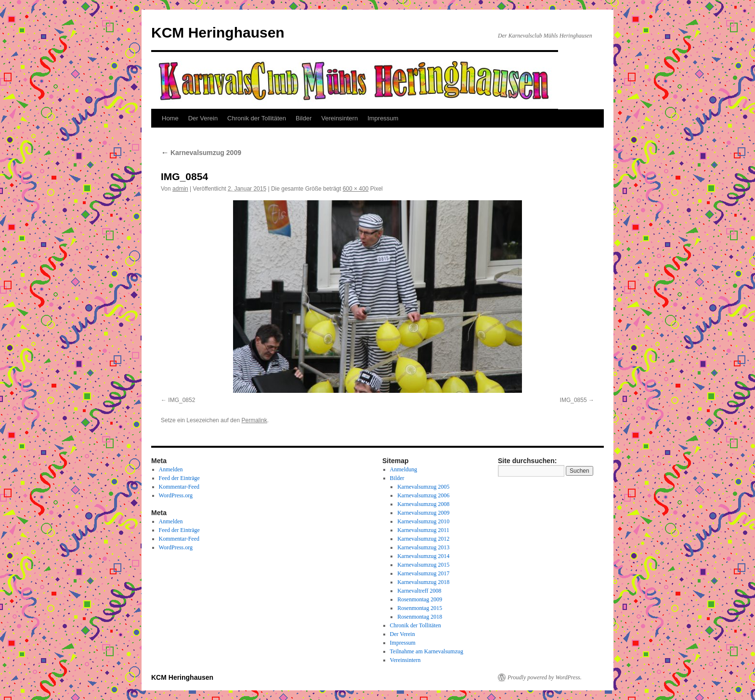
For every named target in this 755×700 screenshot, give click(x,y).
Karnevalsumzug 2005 (423, 487)
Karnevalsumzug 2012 (423, 539)
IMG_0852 (182, 400)
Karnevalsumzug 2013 (423, 547)
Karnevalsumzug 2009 (201, 153)
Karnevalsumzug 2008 (423, 504)
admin (180, 189)
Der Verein (203, 118)
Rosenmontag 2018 (420, 617)
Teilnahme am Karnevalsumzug (427, 651)
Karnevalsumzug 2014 (423, 556)
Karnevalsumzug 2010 (423, 521)
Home (170, 118)
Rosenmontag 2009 (420, 599)
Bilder (304, 118)
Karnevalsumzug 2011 (423, 530)
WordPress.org (176, 495)
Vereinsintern (339, 118)
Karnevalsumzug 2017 (423, 573)
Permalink (254, 420)
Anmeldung (404, 469)
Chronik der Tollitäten (257, 118)
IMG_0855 (573, 400)
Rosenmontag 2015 (420, 608)
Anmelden (171, 469)
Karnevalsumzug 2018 (423, 582)
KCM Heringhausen (218, 32)
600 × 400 (356, 189)
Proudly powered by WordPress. (545, 677)
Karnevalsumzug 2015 (423, 565)
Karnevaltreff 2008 (419, 591)
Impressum (383, 118)
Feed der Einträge (179, 478)
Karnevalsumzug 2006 (423, 495)
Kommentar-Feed (179, 487)
